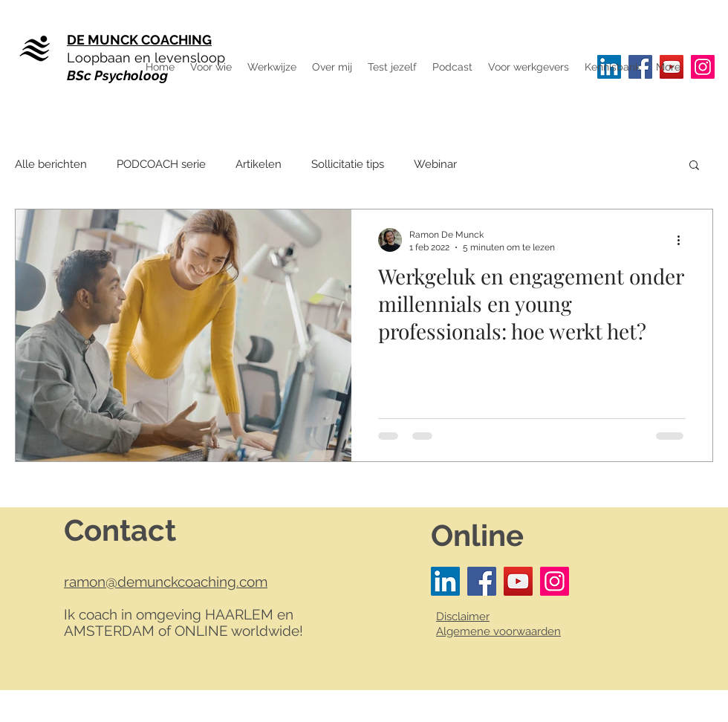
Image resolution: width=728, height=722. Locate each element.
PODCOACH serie (161, 164)
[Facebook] (482, 581)
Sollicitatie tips (348, 164)
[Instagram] (703, 67)
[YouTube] (518, 581)
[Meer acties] (683, 240)
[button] (668, 67)
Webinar (435, 164)
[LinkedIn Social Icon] (445, 581)
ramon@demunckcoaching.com (166, 582)
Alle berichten (51, 164)
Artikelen (259, 164)
